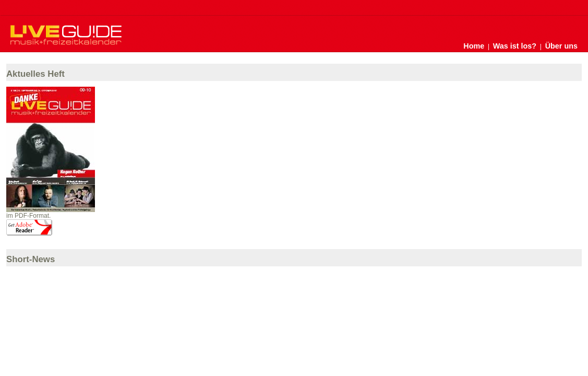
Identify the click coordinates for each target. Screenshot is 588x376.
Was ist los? (515, 46)
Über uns (561, 46)
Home (474, 46)
